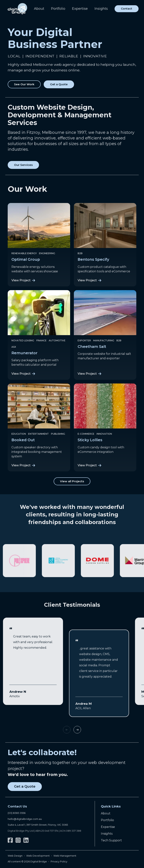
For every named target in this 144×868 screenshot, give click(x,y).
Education (19, 434)
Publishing (58, 434)
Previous (67, 730)
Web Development (38, 856)
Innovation (104, 434)
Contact (127, 9)
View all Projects (72, 481)
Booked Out (23, 440)
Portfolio (58, 9)
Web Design (15, 856)
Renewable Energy (24, 253)
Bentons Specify (93, 259)
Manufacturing (104, 340)
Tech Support (111, 840)
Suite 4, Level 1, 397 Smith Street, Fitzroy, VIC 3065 (38, 825)
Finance (41, 340)
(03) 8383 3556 (17, 813)
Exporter (84, 340)
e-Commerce (86, 434)
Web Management (65, 856)
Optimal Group (26, 259)
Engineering (47, 253)
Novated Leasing (23, 340)
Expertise (80, 9)
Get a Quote (59, 84)
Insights (101, 9)
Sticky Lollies (90, 440)
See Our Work (24, 84)
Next (77, 730)
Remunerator (24, 353)
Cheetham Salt (92, 347)
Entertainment (38, 434)
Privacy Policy (59, 862)
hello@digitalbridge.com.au (25, 819)
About (39, 9)
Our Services (23, 165)
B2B (80, 253)
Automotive (57, 340)
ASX (14, 347)
